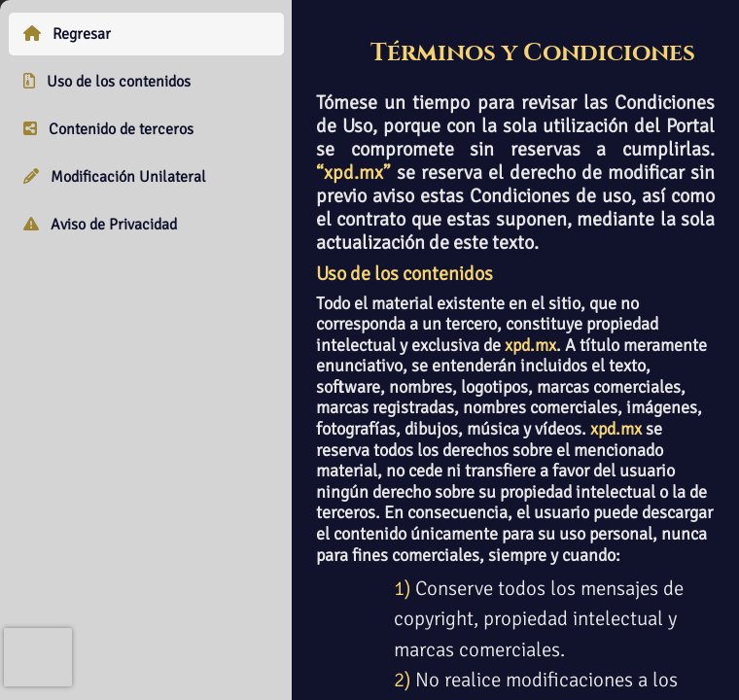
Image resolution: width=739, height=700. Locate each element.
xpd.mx (530, 345)
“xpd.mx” (353, 173)
